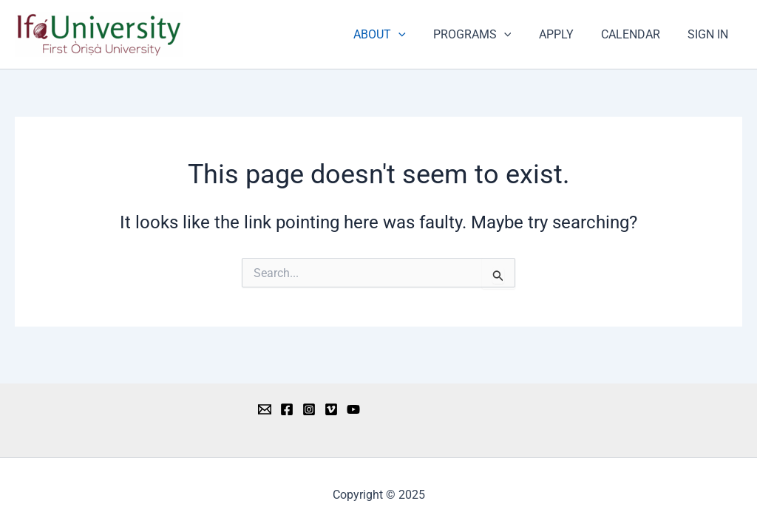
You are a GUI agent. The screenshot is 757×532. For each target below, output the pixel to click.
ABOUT (397, 35)
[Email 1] (265, 409)
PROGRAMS (486, 35)
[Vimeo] (331, 409)
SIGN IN (710, 34)
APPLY (566, 34)
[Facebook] (287, 409)
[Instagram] (309, 409)
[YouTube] (353, 409)
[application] (416, 35)
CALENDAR (637, 34)
